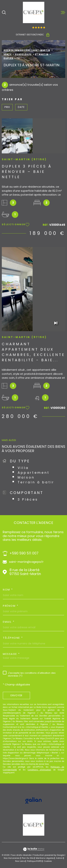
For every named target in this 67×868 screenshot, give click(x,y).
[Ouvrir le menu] (63, 12)
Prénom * (11, 606)
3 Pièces (28, 499)
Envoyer (16, 696)
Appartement (34, 473)
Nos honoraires (12, 858)
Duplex (8, 58)
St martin (42, 54)
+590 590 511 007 (24, 553)
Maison (26, 477)
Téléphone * (13, 638)
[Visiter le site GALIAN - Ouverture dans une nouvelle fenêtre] (33, 800)
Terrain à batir (36, 482)
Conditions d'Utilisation (39, 770)
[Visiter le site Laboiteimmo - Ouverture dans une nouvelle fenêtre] (33, 849)
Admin (59, 858)
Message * (11, 654)
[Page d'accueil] (34, 12)
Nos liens (20, 861)
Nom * (8, 590)
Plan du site (28, 858)
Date (21, 107)
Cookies (48, 861)
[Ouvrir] (4, 12)
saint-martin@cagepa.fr (26, 562)
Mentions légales (45, 858)
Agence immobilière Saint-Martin (27, 50)
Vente (8, 54)
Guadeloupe (23, 54)
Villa (23, 468)
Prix (7, 107)
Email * (9, 622)
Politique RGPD (34, 861)
